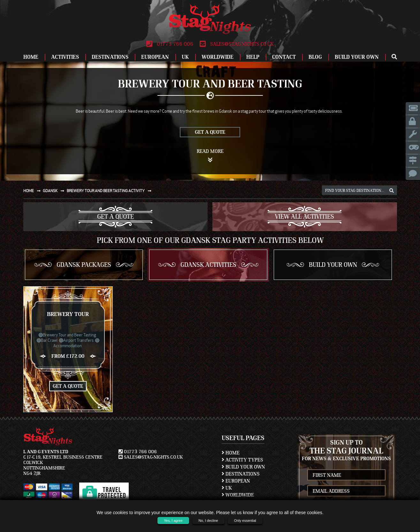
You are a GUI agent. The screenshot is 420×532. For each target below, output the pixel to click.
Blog (315, 57)
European (155, 57)
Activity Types (242, 460)
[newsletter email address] (346, 491)
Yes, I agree (173, 521)
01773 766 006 (170, 44)
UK (185, 57)
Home (31, 57)
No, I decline (208, 521)
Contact (284, 57)
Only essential (245, 521)
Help (253, 57)
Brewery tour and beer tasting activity (110, 191)
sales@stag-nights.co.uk (237, 44)
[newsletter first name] (346, 475)
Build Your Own (357, 57)
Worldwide (218, 57)
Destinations (110, 57)
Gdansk (55, 191)
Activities (65, 57)
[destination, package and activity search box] (359, 190)
